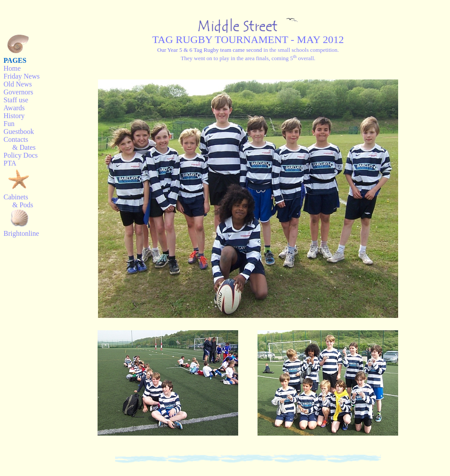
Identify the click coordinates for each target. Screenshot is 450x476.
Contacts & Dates (20, 143)
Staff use (16, 100)
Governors (18, 92)
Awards (14, 108)
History (14, 116)
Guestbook (19, 132)
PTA (10, 163)
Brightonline (21, 233)
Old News (18, 84)
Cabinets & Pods (18, 201)
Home (12, 68)
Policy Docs (21, 155)
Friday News (22, 76)
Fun (9, 124)
